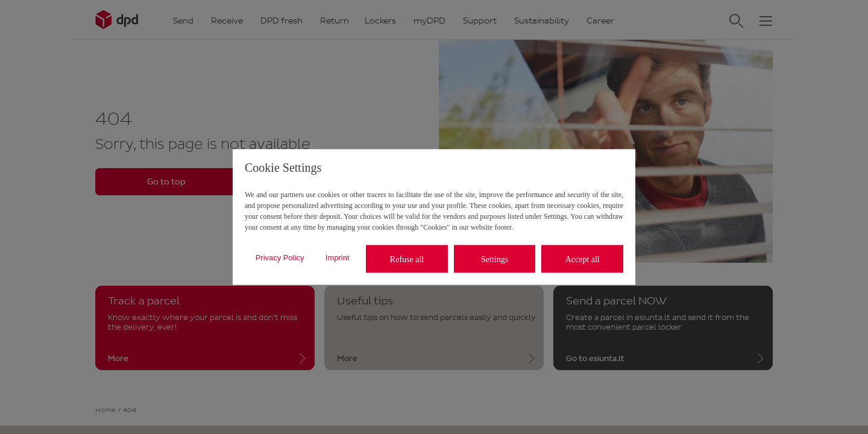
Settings (495, 259)
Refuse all (407, 259)
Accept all (583, 259)
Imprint (338, 257)
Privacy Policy (280, 257)
